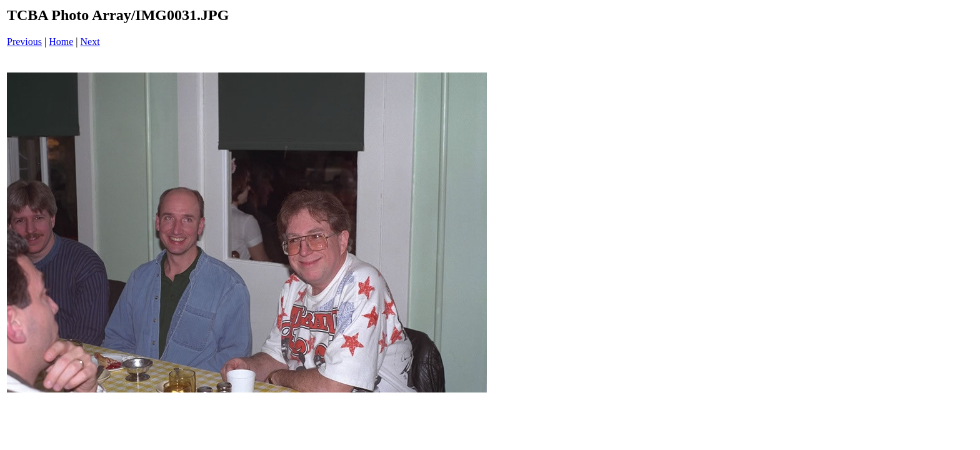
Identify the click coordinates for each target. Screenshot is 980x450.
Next (90, 42)
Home (61, 42)
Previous (24, 42)
